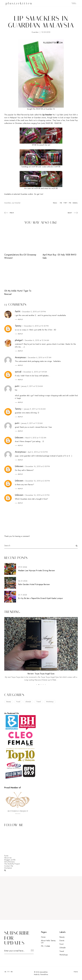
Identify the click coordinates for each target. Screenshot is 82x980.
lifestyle (28, 702)
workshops (64, 955)
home (6, 856)
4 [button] (43, 685)
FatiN (18, 312)
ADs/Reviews (10, 862)
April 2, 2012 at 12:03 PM (38, 452)
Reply (21, 319)
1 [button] (37, 685)
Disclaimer (8, 868)
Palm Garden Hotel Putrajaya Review (34, 584)
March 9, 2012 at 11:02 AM (36, 438)
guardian (35, 32)
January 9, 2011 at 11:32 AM (32, 423)
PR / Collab (46, 946)
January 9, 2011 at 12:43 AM (35, 409)
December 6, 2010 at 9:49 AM (35, 372)
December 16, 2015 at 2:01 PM (37, 495)
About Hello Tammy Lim (48, 942)
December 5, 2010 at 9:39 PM (34, 312)
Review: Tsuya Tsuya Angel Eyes (41, 674)
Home (43, 937)
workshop (50, 702)
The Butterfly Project (12, 864)
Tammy (18, 326)
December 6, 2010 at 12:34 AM (37, 340)
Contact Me (9, 866)
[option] (41, 649)
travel (39, 702)
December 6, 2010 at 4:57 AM (40, 358)
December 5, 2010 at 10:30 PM (36, 326)
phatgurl (19, 340)
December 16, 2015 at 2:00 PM (38, 466)
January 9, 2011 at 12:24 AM (32, 386)
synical (18, 372)
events (62, 941)
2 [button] (39, 685)
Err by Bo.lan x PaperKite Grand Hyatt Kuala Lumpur (41, 598)
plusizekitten (19, 3)
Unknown (19, 438)
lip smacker (16, 203)
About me (8, 858)
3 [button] (41, 685)
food (18, 702)
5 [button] (45, 685)
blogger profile (10, 860)
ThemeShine (44, 974)
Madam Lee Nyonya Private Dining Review (37, 571)
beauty (9, 702)
